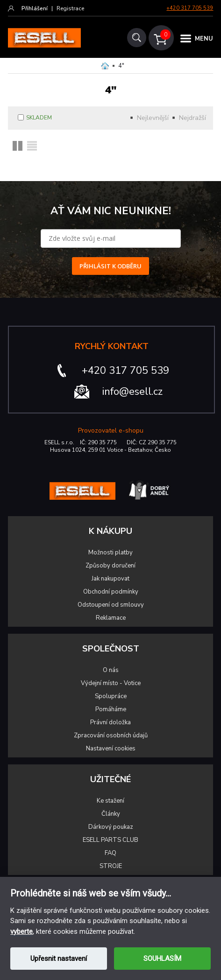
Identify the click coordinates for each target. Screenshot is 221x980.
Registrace (70, 8)
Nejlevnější (153, 118)
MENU (204, 39)
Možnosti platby (110, 553)
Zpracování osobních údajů (111, 735)
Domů (105, 66)
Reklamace (111, 618)
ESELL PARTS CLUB (110, 840)
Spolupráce (111, 696)
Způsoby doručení (110, 566)
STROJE (111, 866)
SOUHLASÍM (162, 959)
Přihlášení (35, 8)
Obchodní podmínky (111, 592)
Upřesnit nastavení (59, 959)
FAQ (110, 853)
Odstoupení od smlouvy (111, 605)
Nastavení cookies (111, 749)
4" (121, 66)
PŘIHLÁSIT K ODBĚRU (110, 266)
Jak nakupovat (110, 579)
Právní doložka (110, 722)
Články (111, 814)
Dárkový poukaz (111, 827)
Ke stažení (110, 801)
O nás (111, 670)
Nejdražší (192, 118)
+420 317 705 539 (190, 8)
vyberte (21, 931)
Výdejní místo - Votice (111, 683)
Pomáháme (111, 709)
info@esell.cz (132, 392)
